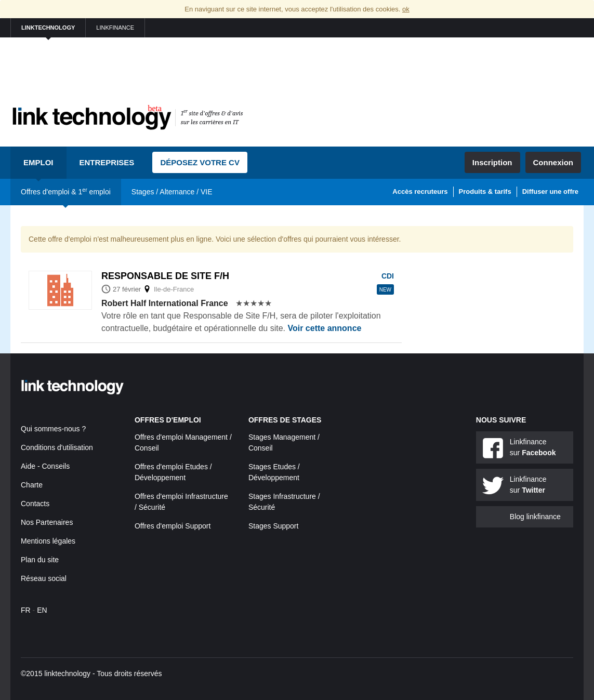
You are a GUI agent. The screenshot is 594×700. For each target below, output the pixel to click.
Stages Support (274, 526)
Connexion (553, 162)
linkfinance (115, 28)
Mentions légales (48, 541)
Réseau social (44, 578)
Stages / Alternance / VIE (172, 192)
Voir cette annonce (324, 328)
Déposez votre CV (200, 162)
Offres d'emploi (168, 420)
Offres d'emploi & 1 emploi (66, 191)
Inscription (492, 162)
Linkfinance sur (533, 447)
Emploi (38, 162)
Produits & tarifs (485, 191)
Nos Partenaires (47, 522)
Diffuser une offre (550, 191)
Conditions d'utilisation (57, 447)
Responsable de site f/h (165, 276)
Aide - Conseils (45, 466)
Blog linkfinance (535, 517)
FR (26, 610)
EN (42, 610)
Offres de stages (285, 420)
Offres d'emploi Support (173, 526)
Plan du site (40, 560)
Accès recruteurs (420, 191)
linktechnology (48, 28)
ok (406, 9)
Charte (32, 485)
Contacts (35, 504)
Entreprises (107, 162)
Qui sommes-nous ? (53, 429)
